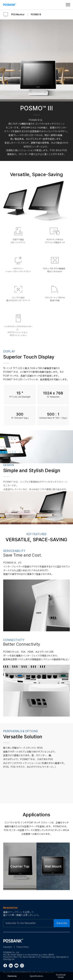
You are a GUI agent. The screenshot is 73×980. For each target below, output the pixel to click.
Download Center (61, 976)
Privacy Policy (22, 947)
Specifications (36, 976)
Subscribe (62, 923)
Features (12, 976)
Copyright (8, 947)
